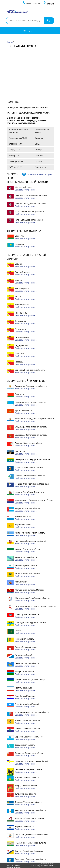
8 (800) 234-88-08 (33, 3)
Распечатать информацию (39, 174)
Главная (10, 42)
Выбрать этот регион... (26, 190)
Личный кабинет (13, 866)
